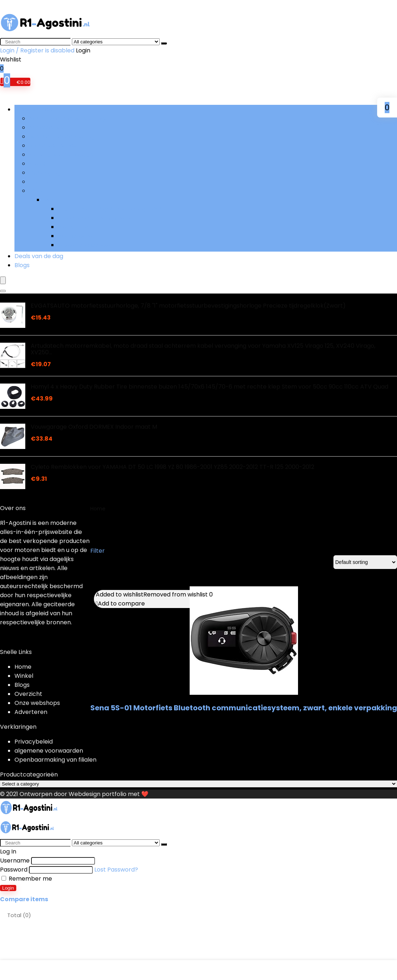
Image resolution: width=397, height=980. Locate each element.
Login (8, 888)
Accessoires (46, 127)
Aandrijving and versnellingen (70, 118)
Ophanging (45, 173)
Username (15, 861)
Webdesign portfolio (98, 794)
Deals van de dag (39, 256)
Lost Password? (116, 870)
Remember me (27, 879)
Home (98, 509)
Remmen (42, 182)
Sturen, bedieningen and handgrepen (111, 209)
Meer (36, 191)
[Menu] (3, 280)
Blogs (22, 265)
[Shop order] (365, 562)
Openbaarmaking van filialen (55, 760)
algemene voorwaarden (49, 751)
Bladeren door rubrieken (49, 109)
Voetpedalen (76, 236)
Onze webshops (37, 703)
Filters (38, 164)
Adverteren (31, 712)
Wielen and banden (85, 245)
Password (14, 870)
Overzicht (28, 694)
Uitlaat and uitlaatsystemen (97, 218)
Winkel (24, 676)
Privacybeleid (34, 742)
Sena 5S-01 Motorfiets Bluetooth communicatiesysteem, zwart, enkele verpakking (244, 708)
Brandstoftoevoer (54, 145)
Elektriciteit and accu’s (61, 155)
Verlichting (73, 227)
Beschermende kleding (62, 136)
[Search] (164, 43)
